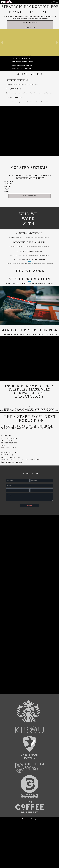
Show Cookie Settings (29, 819)
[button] (54, 2)
